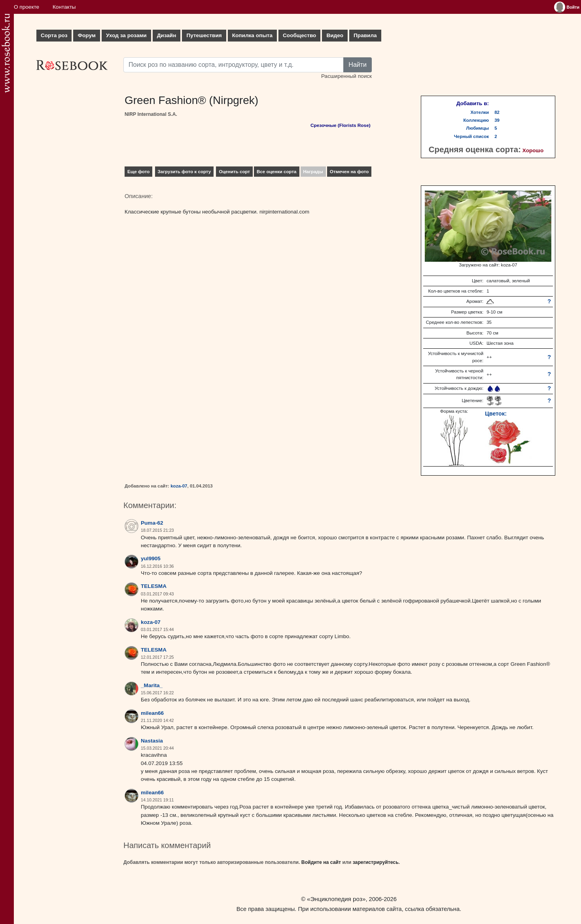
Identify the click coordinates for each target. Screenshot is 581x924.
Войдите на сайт (321, 862)
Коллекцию (476, 120)
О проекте (26, 7)
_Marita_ (152, 685)
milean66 (152, 713)
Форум (86, 35)
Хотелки (480, 112)
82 (497, 112)
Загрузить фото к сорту (185, 172)
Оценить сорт (234, 172)
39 (497, 120)
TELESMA (154, 586)
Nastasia (152, 741)
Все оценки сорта (276, 172)
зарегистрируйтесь (376, 862)
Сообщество (299, 35)
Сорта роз (54, 35)
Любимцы (478, 128)
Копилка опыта (252, 35)
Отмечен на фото (349, 172)
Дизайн (167, 35)
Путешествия (204, 35)
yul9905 (151, 558)
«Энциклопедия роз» (336, 899)
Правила (365, 35)
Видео (335, 35)
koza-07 (179, 486)
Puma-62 (152, 523)
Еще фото (138, 172)
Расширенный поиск (346, 76)
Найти (358, 65)
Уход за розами (126, 35)
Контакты (64, 7)
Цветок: (496, 414)
